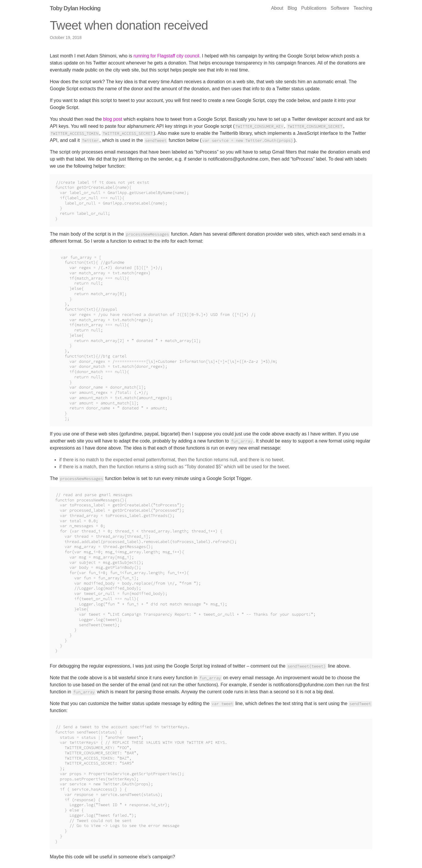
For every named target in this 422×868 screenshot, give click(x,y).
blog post (113, 119)
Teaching (363, 8)
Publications (314, 8)
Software (340, 8)
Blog (292, 8)
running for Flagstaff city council (166, 56)
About (278, 8)
